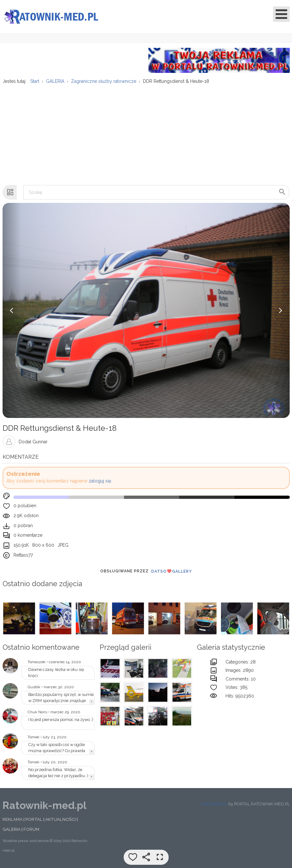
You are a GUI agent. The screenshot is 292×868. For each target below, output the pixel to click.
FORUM (31, 830)
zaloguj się (100, 482)
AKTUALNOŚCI (61, 820)
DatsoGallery (172, 572)
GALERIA (12, 830)
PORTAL (34, 820)
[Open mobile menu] (281, 14)
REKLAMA (13, 820)
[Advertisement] (146, 136)
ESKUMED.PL (214, 805)
